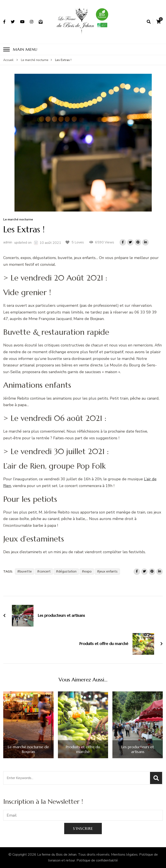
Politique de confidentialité (97, 860)
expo (88, 571)
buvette (26, 571)
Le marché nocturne (18, 220)
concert (45, 571)
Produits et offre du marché (83, 749)
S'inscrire (83, 828)
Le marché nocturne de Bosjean (28, 749)
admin (8, 242)
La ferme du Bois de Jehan (57, 855)
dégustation (67, 571)
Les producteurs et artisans (138, 749)
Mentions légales (124, 855)
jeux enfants (108, 571)
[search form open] (149, 22)
